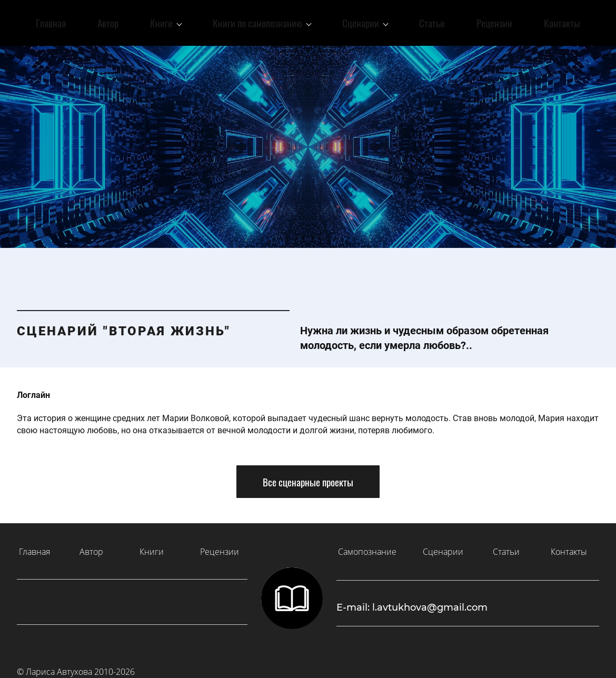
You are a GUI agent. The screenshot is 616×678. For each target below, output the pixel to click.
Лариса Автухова (59, 663)
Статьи (506, 543)
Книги (152, 543)
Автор (91, 543)
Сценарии (443, 543)
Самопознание (367, 543)
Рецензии (220, 543)
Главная (34, 543)
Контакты (569, 543)
